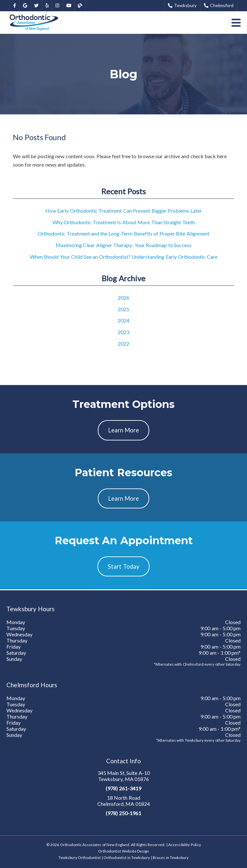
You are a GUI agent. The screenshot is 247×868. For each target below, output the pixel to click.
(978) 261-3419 (123, 788)
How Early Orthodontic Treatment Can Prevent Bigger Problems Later (124, 211)
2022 (123, 344)
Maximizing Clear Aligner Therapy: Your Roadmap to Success (124, 245)
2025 (123, 309)
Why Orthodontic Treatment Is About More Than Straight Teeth (124, 222)
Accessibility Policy (185, 845)
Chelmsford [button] (219, 5)
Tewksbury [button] (182, 5)
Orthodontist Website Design (123, 851)
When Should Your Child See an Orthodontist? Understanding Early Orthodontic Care (124, 257)
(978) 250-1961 (123, 813)
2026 (123, 298)
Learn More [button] (124, 430)
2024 (123, 320)
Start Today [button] (123, 566)
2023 (123, 332)
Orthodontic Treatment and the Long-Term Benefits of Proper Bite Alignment (123, 233)
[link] (15, 6)
